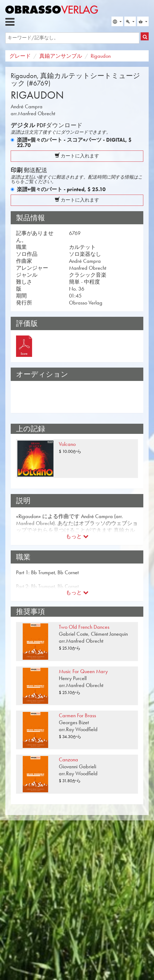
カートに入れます (77, 156)
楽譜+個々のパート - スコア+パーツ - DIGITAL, (74, 142)
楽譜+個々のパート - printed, (61, 189)
